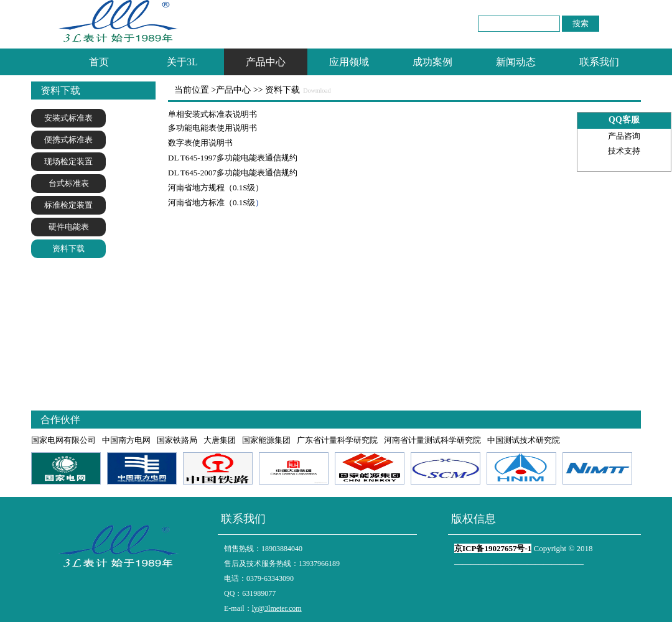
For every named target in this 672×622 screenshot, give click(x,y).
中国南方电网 (126, 440)
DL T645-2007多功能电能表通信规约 (233, 173)
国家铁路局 (177, 440)
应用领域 (349, 62)
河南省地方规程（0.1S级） (216, 188)
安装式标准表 (68, 118)
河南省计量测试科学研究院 (432, 440)
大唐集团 (220, 440)
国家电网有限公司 (63, 440)
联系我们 (599, 62)
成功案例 (432, 62)
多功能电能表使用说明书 (212, 128)
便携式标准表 (68, 140)
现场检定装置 (68, 161)
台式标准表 (69, 183)
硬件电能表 (69, 227)
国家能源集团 (266, 440)
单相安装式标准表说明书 (212, 114)
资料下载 (68, 248)
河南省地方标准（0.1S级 (212, 202)
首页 (99, 62)
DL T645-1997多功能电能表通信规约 (233, 158)
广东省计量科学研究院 (337, 440)
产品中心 (266, 62)
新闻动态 (516, 62)
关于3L (182, 62)
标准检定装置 (68, 205)
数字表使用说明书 (200, 143)
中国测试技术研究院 (524, 440)
